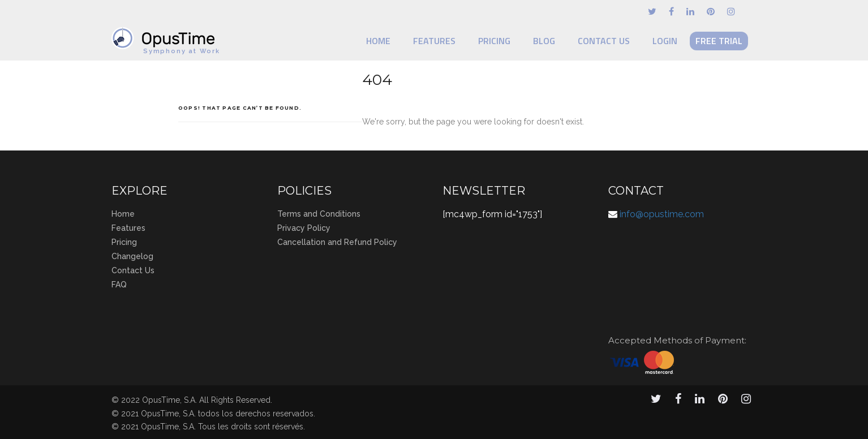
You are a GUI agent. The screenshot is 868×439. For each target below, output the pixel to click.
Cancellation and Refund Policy (337, 242)
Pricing (494, 41)
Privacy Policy (304, 228)
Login (665, 41)
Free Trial (719, 41)
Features (434, 41)
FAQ (119, 285)
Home (378, 41)
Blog (544, 41)
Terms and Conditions (319, 214)
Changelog (132, 256)
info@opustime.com (662, 214)
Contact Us (604, 41)
